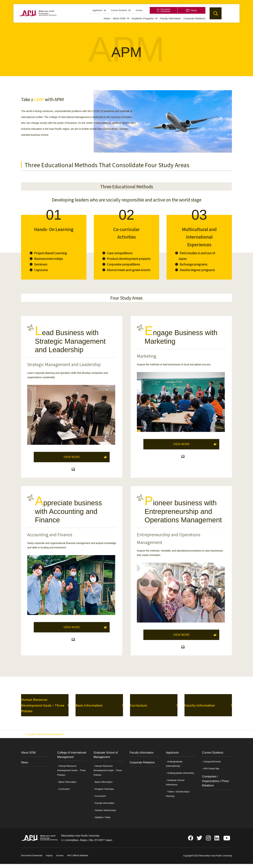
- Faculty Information (104, 808)
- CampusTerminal (211, 767)
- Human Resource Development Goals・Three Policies (71, 775)
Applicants (97, 10)
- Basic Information (67, 787)
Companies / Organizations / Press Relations (215, 786)
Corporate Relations (194, 18)
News (25, 768)
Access (139, 10)
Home (107, 18)
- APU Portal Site (211, 774)
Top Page (26, 739)
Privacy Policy (99, 861)
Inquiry (192, 10)
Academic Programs (143, 18)
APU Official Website (78, 861)
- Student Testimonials (105, 815)
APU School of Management (38, 18)
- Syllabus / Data (102, 822)
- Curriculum (64, 794)
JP (228, 13)
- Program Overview (104, 794)
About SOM (119, 18)
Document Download (163, 10)
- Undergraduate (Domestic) (180, 778)
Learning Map (69, 471)
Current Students (119, 10)
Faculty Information (170, 18)
